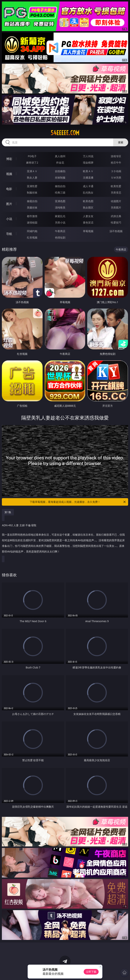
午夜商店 (60, 231)
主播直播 (88, 178)
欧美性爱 (116, 186)
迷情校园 (32, 222)
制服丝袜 (32, 192)
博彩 (9, 159)
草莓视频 (88, 231)
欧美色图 (88, 201)
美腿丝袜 (32, 207)
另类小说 (60, 222)
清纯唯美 (60, 207)
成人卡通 (88, 186)
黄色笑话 (88, 222)
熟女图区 (88, 207)
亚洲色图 (60, 201)
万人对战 (88, 156)
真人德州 (60, 156)
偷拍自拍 (60, 186)
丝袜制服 (60, 178)
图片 (9, 204)
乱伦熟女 (88, 192)
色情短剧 (60, 237)
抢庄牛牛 (116, 163)
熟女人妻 (32, 178)
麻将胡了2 (32, 163)
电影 (9, 189)
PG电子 (32, 156)
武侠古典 (116, 216)
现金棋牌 (88, 163)
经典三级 (60, 192)
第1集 (8, 512)
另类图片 (116, 207)
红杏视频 (32, 237)
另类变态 (116, 192)
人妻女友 (88, 216)
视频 (9, 174)
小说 (9, 219)
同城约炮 (32, 231)
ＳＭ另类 (116, 178)
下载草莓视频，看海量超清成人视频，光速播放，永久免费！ (78, 502)
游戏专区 (116, 156)
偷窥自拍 (32, 201)
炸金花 (60, 163)
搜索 (121, 142)
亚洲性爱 (32, 186)
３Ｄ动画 (116, 171)
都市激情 (32, 216)
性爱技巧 (116, 222)
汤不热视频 (116, 231)
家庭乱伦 (60, 216)
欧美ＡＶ (88, 171)
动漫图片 (116, 201)
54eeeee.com (65, 133)
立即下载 (91, 972)
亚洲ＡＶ (32, 171)
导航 (9, 234)
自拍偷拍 (60, 171)
